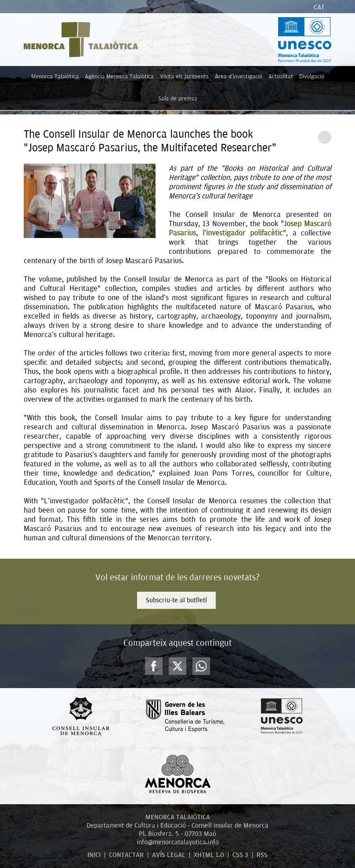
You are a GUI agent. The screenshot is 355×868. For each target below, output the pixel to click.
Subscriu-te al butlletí (176, 600)
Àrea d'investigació (239, 76)
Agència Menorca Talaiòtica (119, 76)
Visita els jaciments (184, 76)
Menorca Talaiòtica (55, 76)
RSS (262, 855)
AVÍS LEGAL (169, 855)
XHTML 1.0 (209, 855)
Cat (319, 7)
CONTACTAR (126, 855)
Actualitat (281, 76)
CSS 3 (240, 855)
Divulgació (312, 76)
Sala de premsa (178, 98)
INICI (94, 855)
